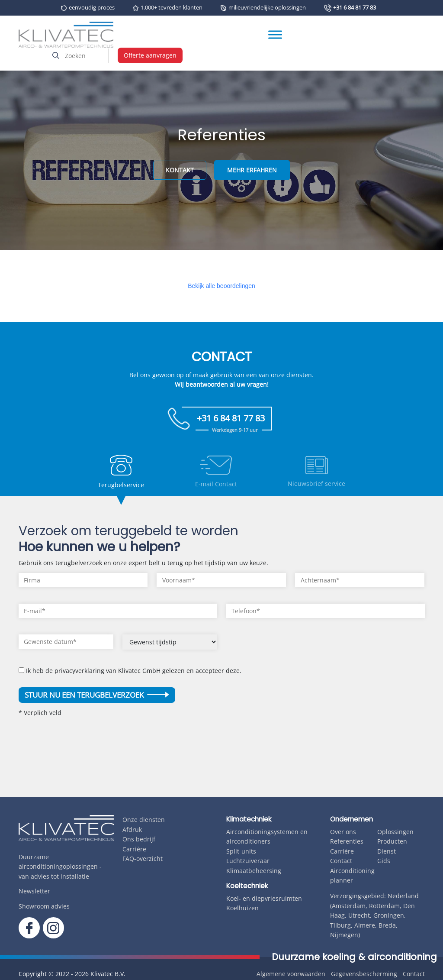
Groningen (389, 915)
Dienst (387, 851)
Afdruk (132, 830)
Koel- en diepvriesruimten (264, 898)
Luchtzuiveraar (248, 861)
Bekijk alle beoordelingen (221, 286)
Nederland (403, 896)
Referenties (347, 841)
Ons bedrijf (139, 839)
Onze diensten (144, 820)
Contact (341, 861)
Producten (392, 841)
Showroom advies (44, 906)
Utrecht (359, 915)
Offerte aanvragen (150, 55)
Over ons (343, 832)
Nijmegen (344, 935)
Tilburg (340, 925)
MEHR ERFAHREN (252, 170)
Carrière (134, 849)
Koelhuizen (242, 908)
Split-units (241, 851)
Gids (384, 861)
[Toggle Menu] (275, 35)
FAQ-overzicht (143, 859)
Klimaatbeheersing (254, 871)
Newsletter (34, 891)
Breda (387, 925)
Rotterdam (384, 906)
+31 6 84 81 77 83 (355, 8)
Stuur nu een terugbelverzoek (97, 695)
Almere (365, 925)
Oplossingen (395, 832)
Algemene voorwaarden (291, 974)
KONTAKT (180, 170)
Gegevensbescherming (364, 974)
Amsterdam (349, 906)
